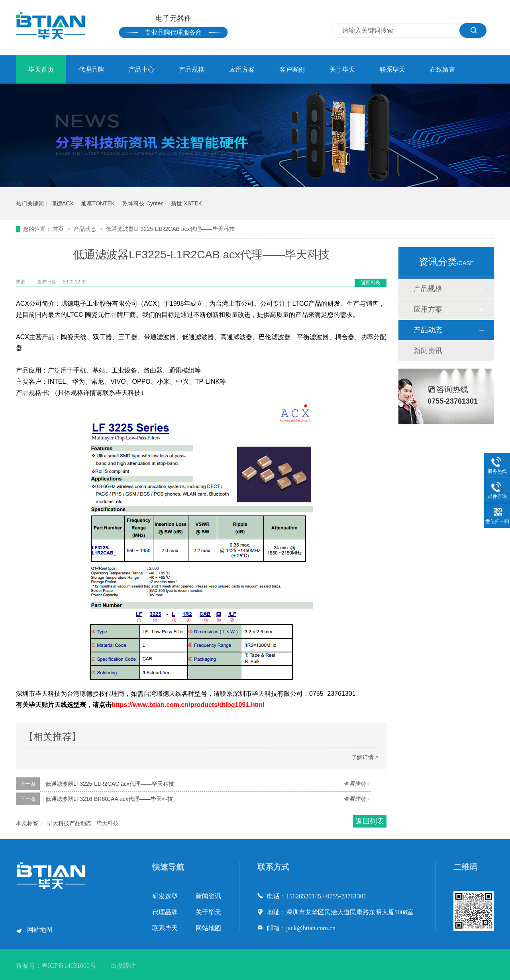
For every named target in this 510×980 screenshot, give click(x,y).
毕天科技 (108, 823)
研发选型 (165, 896)
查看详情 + (357, 784)
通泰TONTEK (98, 203)
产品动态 (86, 229)
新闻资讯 (428, 351)
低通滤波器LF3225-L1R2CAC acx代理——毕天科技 (110, 784)
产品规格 (192, 69)
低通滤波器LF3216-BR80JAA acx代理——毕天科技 (109, 799)
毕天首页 (41, 69)
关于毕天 (342, 69)
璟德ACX (62, 203)
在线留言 (443, 69)
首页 (59, 229)
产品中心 (141, 69)
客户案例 (292, 69)
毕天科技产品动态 (69, 823)
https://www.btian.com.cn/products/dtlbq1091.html (188, 705)
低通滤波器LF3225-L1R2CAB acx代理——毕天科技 (170, 229)
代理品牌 (91, 69)
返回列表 (371, 283)
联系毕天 (392, 69)
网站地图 (40, 930)
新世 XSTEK (186, 203)
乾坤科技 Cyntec (143, 203)
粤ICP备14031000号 (69, 965)
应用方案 (242, 69)
